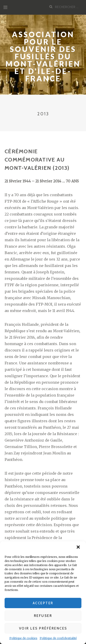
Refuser (43, 616)
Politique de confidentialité (58, 638)
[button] (79, 548)
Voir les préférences (43, 628)
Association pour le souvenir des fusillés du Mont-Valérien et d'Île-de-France (43, 56)
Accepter (43, 603)
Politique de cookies (23, 638)
